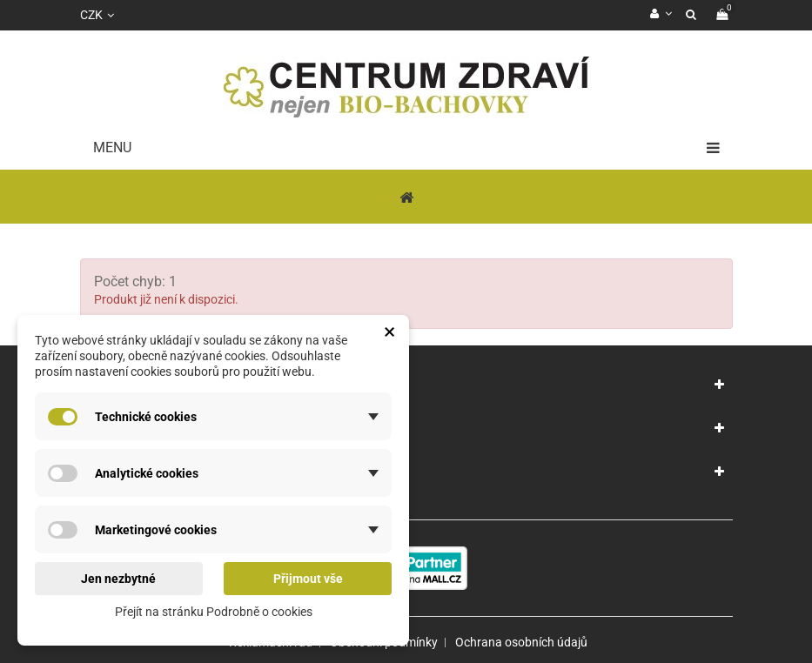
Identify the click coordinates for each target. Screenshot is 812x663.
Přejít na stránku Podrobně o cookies (214, 612)
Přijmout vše (308, 579)
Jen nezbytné (118, 579)
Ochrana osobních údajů (521, 642)
